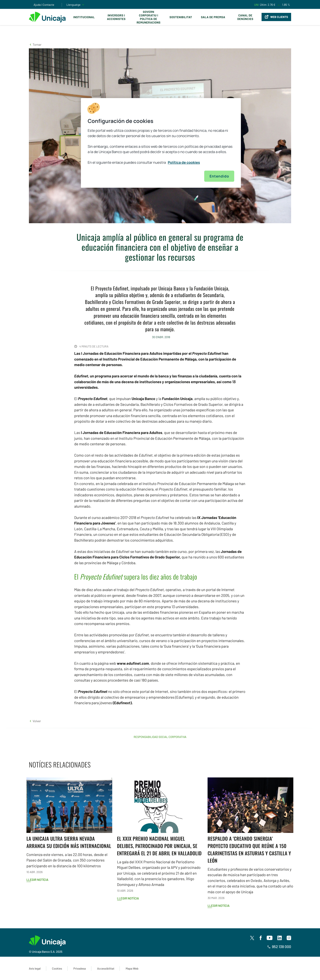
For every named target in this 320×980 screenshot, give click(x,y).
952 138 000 (279, 947)
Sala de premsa (213, 17)
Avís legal (35, 968)
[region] (161, 143)
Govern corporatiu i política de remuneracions (149, 17)
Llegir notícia (37, 880)
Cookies (57, 968)
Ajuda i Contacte (44, 5)
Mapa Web (132, 968)
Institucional (84, 17)
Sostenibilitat (181, 17)
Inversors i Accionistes (116, 17)
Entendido (219, 176)
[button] (35, 44)
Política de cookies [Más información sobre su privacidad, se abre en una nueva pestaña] (184, 162)
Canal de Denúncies (245, 17)
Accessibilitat (106, 968)
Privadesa (80, 968)
